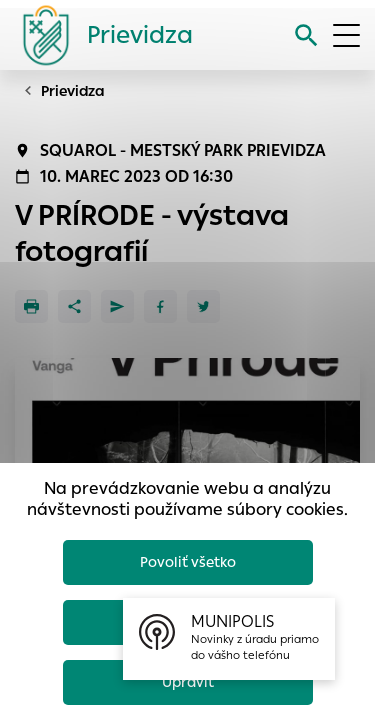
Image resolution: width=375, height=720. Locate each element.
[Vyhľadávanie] (306, 35)
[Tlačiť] (31, 306)
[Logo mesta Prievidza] (100, 35)
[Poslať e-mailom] (117, 306)
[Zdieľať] (74, 306)
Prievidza (73, 91)
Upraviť (188, 682)
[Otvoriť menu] (346, 35)
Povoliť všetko (188, 562)
